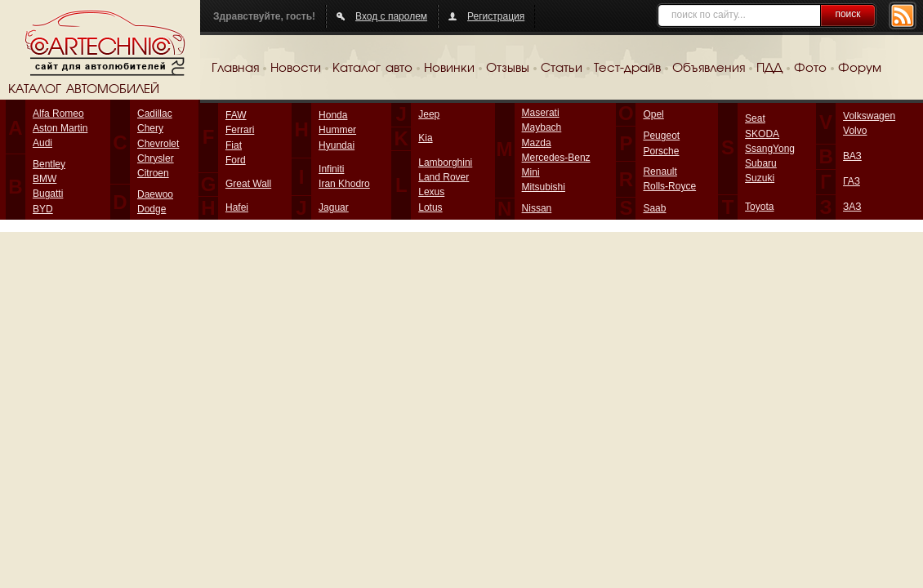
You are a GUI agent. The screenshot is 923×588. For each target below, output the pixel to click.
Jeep (429, 114)
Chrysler (156, 158)
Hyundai (337, 145)
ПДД (769, 69)
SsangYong (770, 149)
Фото (810, 69)
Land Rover (444, 177)
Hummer (337, 130)
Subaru (761, 163)
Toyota (759, 207)
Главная (235, 69)
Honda (333, 115)
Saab (654, 208)
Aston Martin (60, 128)
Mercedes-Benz (556, 158)
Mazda (537, 143)
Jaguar (334, 207)
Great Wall (248, 184)
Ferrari (240, 130)
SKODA (762, 134)
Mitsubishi (544, 187)
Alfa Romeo (58, 114)
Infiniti (331, 169)
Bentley (49, 164)
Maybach (542, 127)
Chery (150, 128)
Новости (296, 69)
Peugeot (661, 136)
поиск (847, 14)
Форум (860, 69)
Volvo (855, 131)
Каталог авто (372, 69)
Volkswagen (869, 116)
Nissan (537, 208)
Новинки (449, 69)
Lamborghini (445, 163)
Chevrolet (158, 144)
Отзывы (508, 69)
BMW (45, 179)
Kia (425, 138)
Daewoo (155, 194)
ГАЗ (852, 181)
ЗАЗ (852, 207)
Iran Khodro (344, 184)
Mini (531, 172)
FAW (236, 115)
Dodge (152, 209)
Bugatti (48, 194)
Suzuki (760, 178)
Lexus (431, 192)
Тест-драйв (627, 69)
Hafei (237, 207)
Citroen (153, 173)
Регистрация (496, 16)
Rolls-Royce (669, 186)
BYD (43, 209)
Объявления (709, 69)
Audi (42, 143)
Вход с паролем (391, 16)
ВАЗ (852, 156)
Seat (755, 118)
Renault (660, 171)
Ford (236, 160)
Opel (653, 114)
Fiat (234, 145)
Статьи (562, 69)
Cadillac (155, 114)
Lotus (430, 207)
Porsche (661, 151)
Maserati (541, 113)
